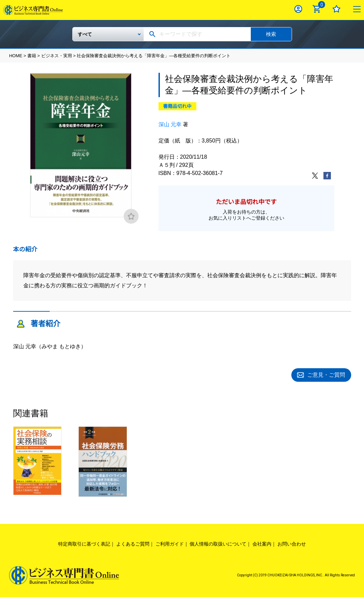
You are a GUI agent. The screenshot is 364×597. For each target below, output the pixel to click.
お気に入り (336, 9)
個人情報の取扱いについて (218, 543)
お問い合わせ (292, 543)
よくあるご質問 (133, 543)
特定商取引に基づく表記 (84, 543)
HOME (16, 56)
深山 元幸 (170, 124)
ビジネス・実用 (57, 56)
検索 (271, 34)
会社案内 (262, 543)
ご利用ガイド (170, 543)
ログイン (298, 9)
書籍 (32, 56)
